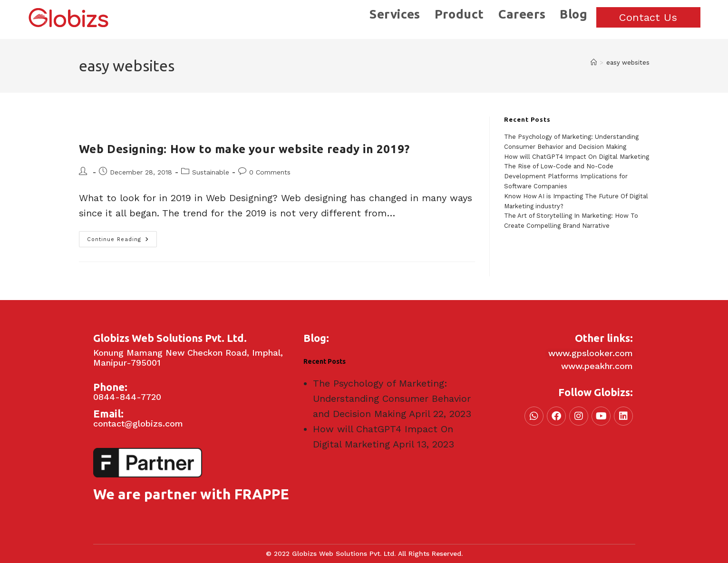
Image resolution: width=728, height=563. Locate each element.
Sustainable (211, 172)
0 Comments (270, 172)
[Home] (594, 63)
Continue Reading (122, 237)
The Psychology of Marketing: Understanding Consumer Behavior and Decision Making (392, 398)
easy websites (628, 63)
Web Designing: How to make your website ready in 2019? (244, 149)
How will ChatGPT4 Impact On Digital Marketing (577, 157)
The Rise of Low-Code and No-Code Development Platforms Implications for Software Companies (566, 176)
